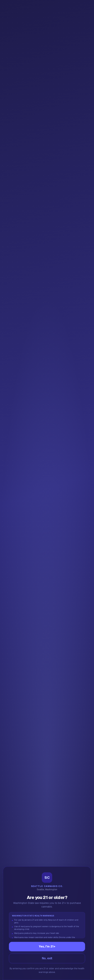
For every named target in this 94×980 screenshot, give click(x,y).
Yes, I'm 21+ (47, 946)
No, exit (47, 958)
